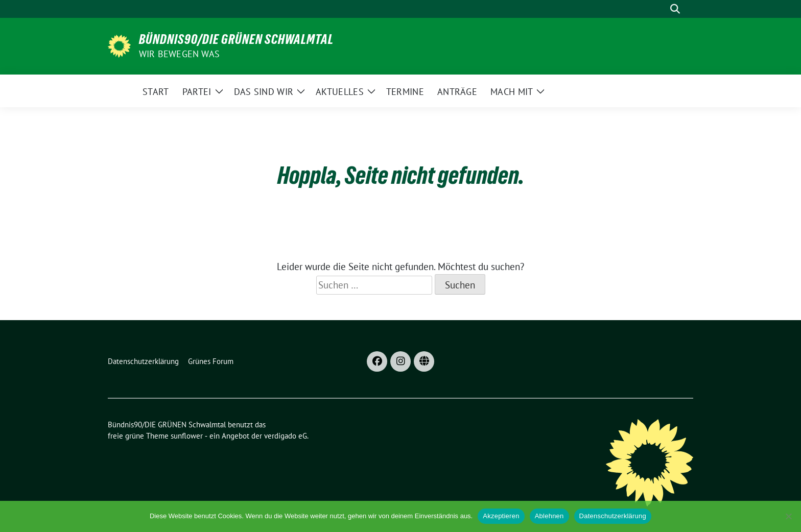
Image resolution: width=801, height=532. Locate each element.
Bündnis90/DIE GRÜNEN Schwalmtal (236, 39)
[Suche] (661, 9)
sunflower (187, 436)
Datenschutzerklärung (613, 516)
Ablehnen (549, 516)
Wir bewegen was (179, 54)
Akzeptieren (501, 516)
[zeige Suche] (675, 9)
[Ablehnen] (788, 516)
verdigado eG (286, 436)
